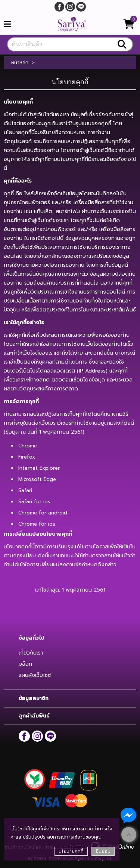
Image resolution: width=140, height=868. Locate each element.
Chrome (28, 446)
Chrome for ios (37, 524)
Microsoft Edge (37, 479)
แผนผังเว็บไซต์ (35, 675)
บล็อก (25, 664)
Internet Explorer (39, 468)
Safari (25, 490)
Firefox (27, 457)
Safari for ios (34, 502)
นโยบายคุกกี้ (71, 851)
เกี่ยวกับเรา (31, 653)
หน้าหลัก (20, 63)
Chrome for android (43, 513)
